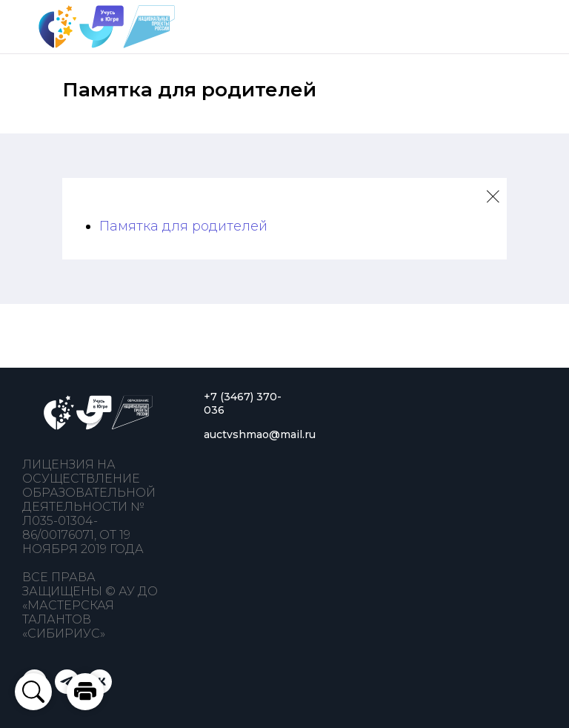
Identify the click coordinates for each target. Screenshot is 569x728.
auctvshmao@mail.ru (260, 434)
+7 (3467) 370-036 (243, 403)
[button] (85, 692)
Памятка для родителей (183, 226)
